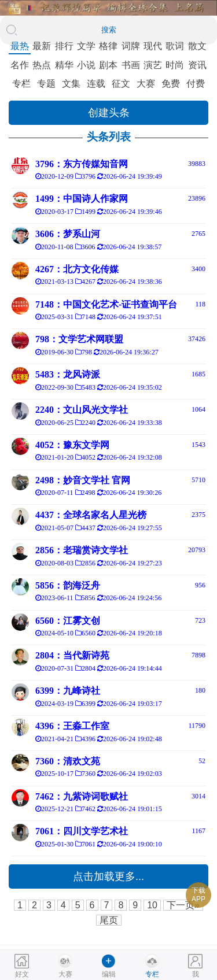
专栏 (21, 84)
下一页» (183, 905)
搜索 (109, 30)
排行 (64, 46)
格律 (108, 46)
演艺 (153, 65)
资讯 (197, 65)
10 (152, 905)
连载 (96, 84)
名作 (20, 65)
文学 (86, 46)
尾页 (109, 920)
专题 (46, 84)
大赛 (146, 84)
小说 (86, 65)
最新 (42, 46)
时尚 (175, 65)
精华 (64, 65)
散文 (197, 46)
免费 (171, 84)
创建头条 (109, 113)
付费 (196, 84)
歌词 (175, 46)
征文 (121, 84)
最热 (20, 46)
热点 (42, 65)
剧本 (108, 65)
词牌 (131, 46)
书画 (131, 65)
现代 (153, 46)
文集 (71, 84)
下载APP (198, 895)
